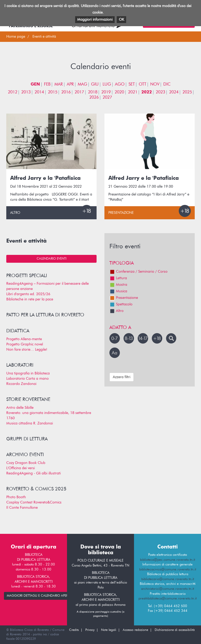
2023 (160, 92)
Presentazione (121, 213)
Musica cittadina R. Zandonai (30, 423)
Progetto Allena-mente (24, 339)
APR (70, 85)
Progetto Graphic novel (25, 344)
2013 (26, 92)
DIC (167, 85)
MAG (82, 85)
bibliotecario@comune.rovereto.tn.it (168, 579)
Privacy (90, 630)
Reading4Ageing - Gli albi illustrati (33, 473)
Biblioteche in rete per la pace (30, 299)
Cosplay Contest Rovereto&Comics (34, 502)
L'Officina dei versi (21, 468)
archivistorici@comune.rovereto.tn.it (167, 589)
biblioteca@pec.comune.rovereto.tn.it (167, 560)
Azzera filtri (122, 377)
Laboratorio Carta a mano (27, 379)
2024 (174, 92)
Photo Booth (16, 497)
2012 (13, 92)
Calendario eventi (52, 259)
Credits (74, 630)
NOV (155, 85)
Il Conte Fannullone (22, 508)
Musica (118, 291)
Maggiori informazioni (95, 20)
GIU (95, 85)
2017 (79, 92)
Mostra (118, 285)
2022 (147, 92)
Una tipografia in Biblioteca (28, 373)
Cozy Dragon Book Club (26, 463)
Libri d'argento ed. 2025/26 (28, 294)
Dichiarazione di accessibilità (175, 630)
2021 (133, 92)
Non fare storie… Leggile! (27, 350)
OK (121, 20)
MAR (59, 85)
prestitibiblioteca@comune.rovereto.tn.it (167, 599)
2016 (66, 92)
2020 (119, 92)
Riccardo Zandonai (21, 384)
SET (132, 85)
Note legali (109, 630)
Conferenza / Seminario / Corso (138, 272)
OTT (143, 85)
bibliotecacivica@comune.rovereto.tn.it (168, 570)
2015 (53, 92)
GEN (35, 85)
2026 (94, 98)
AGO (120, 85)
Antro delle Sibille (20, 408)
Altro (15, 213)
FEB (47, 85)
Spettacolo (121, 304)
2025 (187, 92)
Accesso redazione (135, 630)
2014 (39, 92)
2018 (93, 92)
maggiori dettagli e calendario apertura (41, 596)
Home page (16, 37)
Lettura (118, 278)
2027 (107, 98)
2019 (106, 92)
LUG (107, 85)
